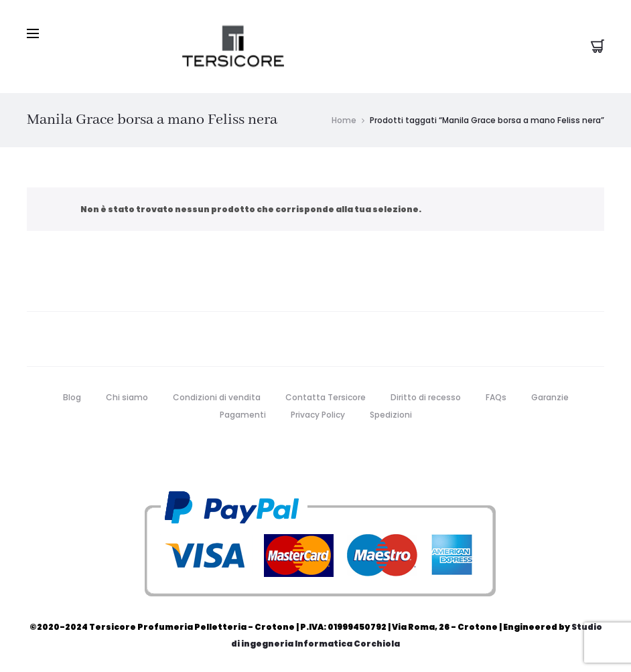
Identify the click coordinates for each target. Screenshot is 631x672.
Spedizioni (391, 414)
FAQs (496, 397)
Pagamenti (243, 414)
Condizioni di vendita (217, 397)
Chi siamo (127, 397)
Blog (72, 397)
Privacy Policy (318, 414)
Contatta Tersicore (326, 397)
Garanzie (550, 397)
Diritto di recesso (426, 397)
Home (344, 119)
